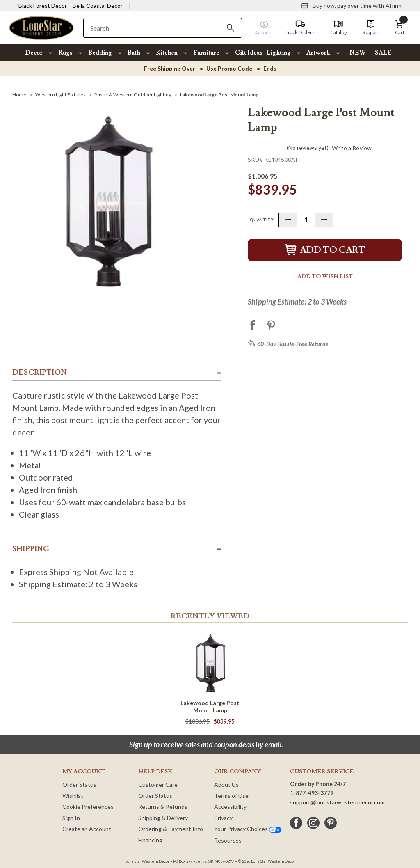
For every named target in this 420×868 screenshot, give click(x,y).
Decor (34, 53)
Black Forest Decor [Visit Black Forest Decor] (43, 6)
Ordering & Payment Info (171, 829)
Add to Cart (325, 250)
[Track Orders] (300, 27)
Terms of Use (231, 796)
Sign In (71, 818)
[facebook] (296, 823)
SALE (383, 53)
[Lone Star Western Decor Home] (41, 27)
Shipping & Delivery (163, 818)
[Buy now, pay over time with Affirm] (351, 6)
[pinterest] (331, 823)
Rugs (65, 53)
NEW (358, 53)
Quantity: (262, 220)
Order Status (79, 784)
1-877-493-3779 (312, 793)
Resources (228, 840)
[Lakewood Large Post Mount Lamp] (219, 95)
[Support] (371, 27)
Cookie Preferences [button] (88, 807)
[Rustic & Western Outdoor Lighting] (133, 95)
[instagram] (313, 823)
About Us (226, 784)
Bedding (100, 53)
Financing (150, 840)
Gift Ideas (249, 53)
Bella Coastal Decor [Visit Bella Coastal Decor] (98, 6)
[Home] (19, 95)
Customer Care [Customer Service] (158, 784)
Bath (134, 53)
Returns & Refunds (163, 807)
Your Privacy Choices (248, 829)
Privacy (223, 818)
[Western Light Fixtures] (60, 95)
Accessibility (230, 807)
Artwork (318, 53)
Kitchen (167, 53)
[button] (399, 27)
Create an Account (87, 829)
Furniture (206, 53)
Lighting (278, 53)
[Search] (231, 28)
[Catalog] (338, 27)
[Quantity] (306, 220)
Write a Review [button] (352, 148)
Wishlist (73, 796)
